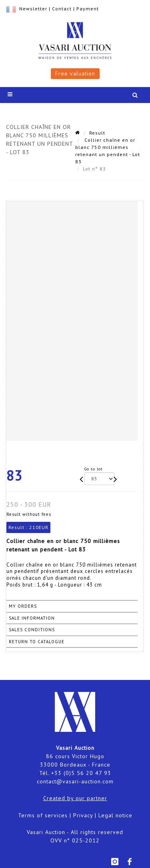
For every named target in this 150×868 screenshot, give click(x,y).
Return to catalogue (37, 642)
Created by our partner (75, 798)
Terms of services (43, 815)
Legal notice (115, 815)
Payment (88, 9)
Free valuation (75, 73)
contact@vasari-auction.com (75, 781)
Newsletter (33, 9)
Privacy (83, 815)
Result (97, 133)
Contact (62, 9)
